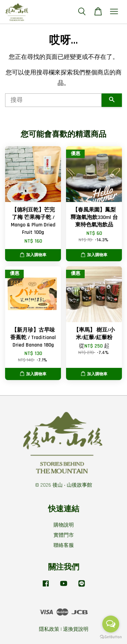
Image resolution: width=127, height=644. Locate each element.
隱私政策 (49, 629)
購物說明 (64, 525)
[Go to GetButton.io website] (111, 637)
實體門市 (64, 535)
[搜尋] (53, 100)
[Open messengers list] (111, 624)
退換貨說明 (76, 629)
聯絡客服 (64, 545)
